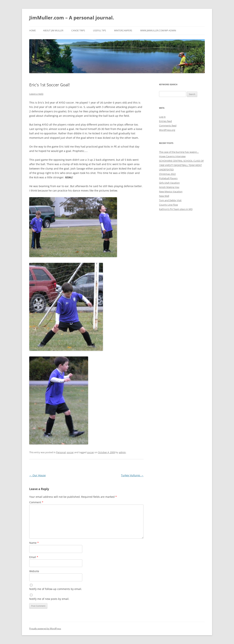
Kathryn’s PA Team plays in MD (176, 209)
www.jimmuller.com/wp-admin (158, 31)
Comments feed (168, 126)
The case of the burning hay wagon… (179, 152)
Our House (37, 475)
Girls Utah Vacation (169, 183)
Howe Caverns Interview (172, 156)
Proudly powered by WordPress (45, 629)
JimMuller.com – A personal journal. (72, 18)
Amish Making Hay (169, 187)
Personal (61, 452)
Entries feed (165, 121)
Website (34, 571)
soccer (70, 452)
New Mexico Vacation (171, 192)
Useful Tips (100, 31)
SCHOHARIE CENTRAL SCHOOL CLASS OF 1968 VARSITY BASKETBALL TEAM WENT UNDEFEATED (181, 165)
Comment (36, 502)
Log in (162, 117)
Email (34, 557)
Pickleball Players (168, 178)
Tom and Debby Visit (170, 200)
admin (122, 452)
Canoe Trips (78, 31)
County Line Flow (168, 205)
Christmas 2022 (167, 174)
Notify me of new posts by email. (49, 599)
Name (34, 543)
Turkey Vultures (132, 475)
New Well (164, 196)
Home (33, 31)
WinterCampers (123, 31)
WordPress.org (167, 130)
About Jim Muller (53, 31)
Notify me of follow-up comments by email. (56, 589)
